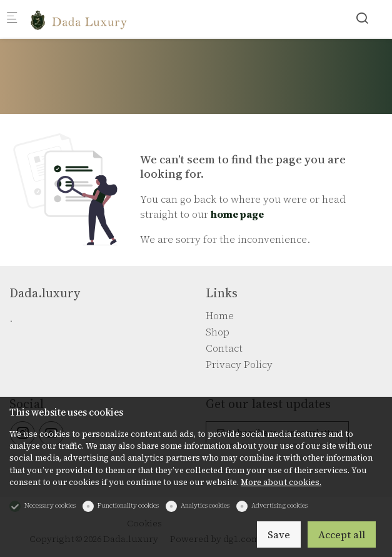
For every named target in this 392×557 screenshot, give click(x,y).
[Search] (362, 18)
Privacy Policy (239, 364)
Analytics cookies (205, 505)
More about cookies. (281, 482)
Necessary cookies (50, 505)
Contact (224, 348)
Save (279, 534)
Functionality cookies (128, 505)
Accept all (342, 534)
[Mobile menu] (12, 19)
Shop (218, 332)
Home (220, 315)
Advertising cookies (279, 505)
